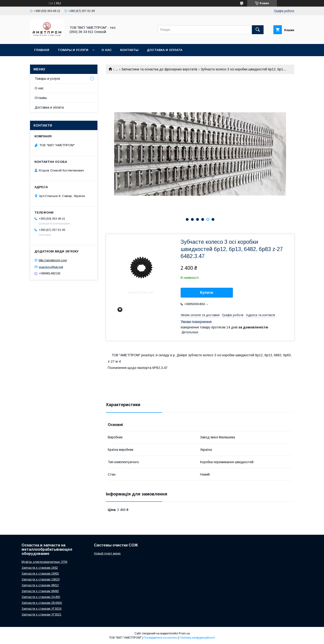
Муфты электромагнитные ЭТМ (44, 562)
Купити (207, 293)
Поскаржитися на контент (161, 638)
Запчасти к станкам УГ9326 (41, 609)
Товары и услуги (73, 50)
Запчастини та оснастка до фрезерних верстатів (159, 69)
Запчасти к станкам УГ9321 (41, 614)
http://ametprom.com (53, 260)
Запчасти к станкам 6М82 (40, 591)
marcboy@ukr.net (51, 267)
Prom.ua (184, 633)
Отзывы (41, 98)
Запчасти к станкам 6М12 (40, 585)
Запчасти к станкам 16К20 (41, 579)
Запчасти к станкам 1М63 (40, 573)
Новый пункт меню (107, 553)
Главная (42, 50)
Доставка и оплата (165, 50)
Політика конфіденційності (197, 638)
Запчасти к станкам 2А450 (41, 597)
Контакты (129, 50)
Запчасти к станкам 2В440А (42, 603)
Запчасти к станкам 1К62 (40, 568)
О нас (107, 50)
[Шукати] (258, 30)
